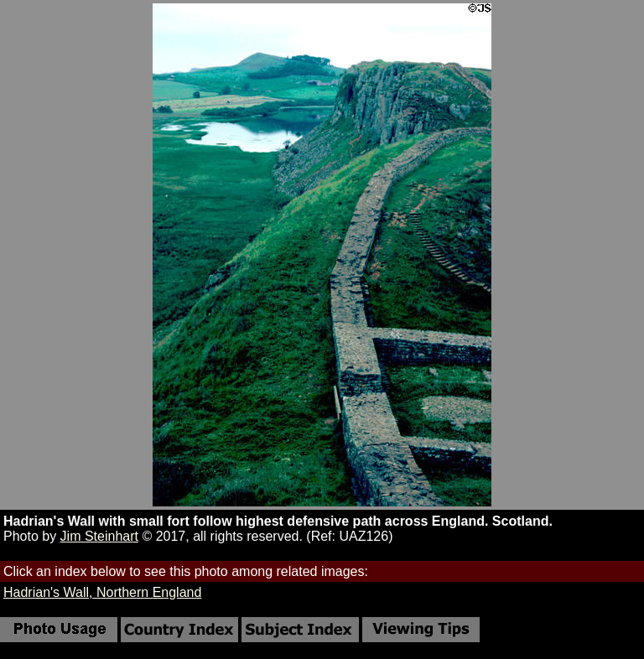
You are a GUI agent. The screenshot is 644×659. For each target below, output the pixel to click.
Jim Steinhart (99, 536)
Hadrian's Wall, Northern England (102, 592)
